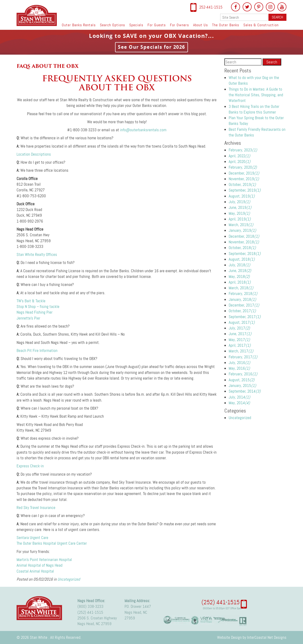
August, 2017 (242, 322)
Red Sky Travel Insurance (36, 508)
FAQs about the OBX (48, 66)
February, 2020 (243, 167)
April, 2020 (240, 162)
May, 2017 (239, 340)
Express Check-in (30, 466)
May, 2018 (239, 276)
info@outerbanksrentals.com (143, 130)
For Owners (179, 25)
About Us (201, 25)
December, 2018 (244, 236)
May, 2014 (239, 403)
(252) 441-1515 (90, 612)
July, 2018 (239, 265)
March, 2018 (241, 288)
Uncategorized (69, 579)
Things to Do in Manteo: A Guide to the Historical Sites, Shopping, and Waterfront (256, 95)
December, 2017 (244, 305)
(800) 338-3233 (90, 606)
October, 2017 (242, 311)
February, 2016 (243, 374)
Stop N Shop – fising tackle (38, 307)
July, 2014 (239, 397)
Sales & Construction (261, 25)
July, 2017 (239, 328)
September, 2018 (245, 254)
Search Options (112, 25)
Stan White (38, 15)
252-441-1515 (211, 7)
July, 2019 (239, 202)
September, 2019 (245, 190)
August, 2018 (242, 259)
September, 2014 (245, 391)
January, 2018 (242, 299)
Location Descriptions (34, 154)
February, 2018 (243, 294)
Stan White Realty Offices (37, 254)
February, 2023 (243, 150)
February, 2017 (243, 357)
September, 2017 (245, 317)
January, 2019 (242, 230)
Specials (136, 25)
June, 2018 (240, 271)
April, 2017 (240, 345)
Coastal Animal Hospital (35, 571)
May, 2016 (239, 368)
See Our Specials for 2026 (151, 47)
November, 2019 (244, 179)
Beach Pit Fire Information (37, 350)
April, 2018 (240, 282)
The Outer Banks (226, 25)
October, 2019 (242, 184)
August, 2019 (242, 196)
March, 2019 (241, 225)
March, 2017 (241, 351)
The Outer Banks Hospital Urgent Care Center (52, 543)
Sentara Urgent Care (32, 538)
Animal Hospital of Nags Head (40, 565)
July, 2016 (239, 363)
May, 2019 (239, 213)
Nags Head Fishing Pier (35, 312)
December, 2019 (244, 173)
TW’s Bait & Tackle (31, 301)
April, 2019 (240, 219)
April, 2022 (239, 156)
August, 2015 (242, 380)
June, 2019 (240, 207)
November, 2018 (244, 242)
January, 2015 (242, 386)
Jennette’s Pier (28, 318)
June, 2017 (240, 334)
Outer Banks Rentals (79, 25)
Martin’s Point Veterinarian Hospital (44, 560)
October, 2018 (242, 248)
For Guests (157, 25)
